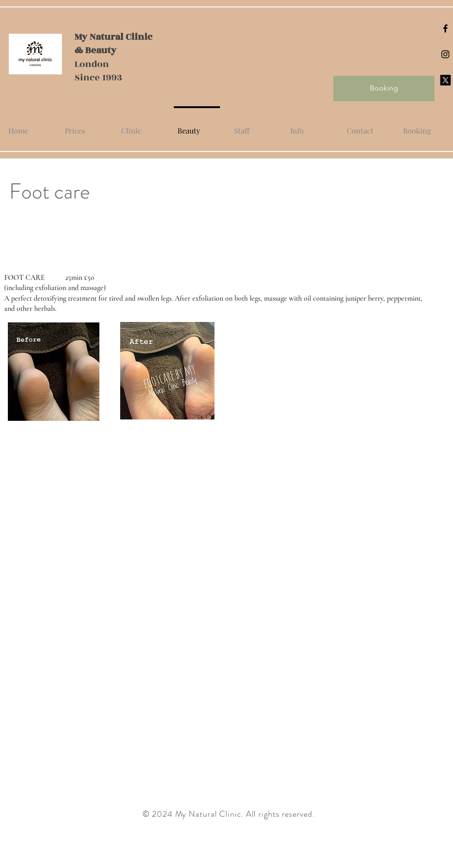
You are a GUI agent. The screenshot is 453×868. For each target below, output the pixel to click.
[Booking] (384, 88)
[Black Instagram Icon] (445, 54)
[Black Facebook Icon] (445, 28)
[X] (445, 80)
